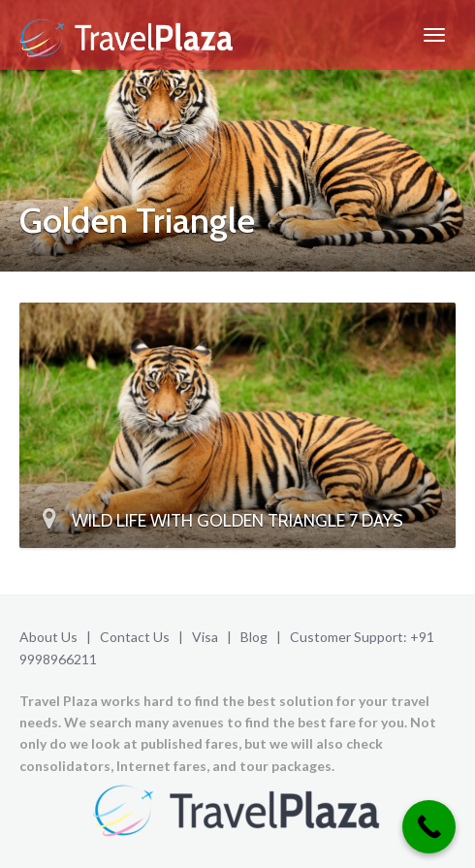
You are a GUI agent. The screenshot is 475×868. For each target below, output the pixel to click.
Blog (254, 637)
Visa (205, 637)
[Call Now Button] (429, 827)
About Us (48, 637)
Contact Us (135, 637)
